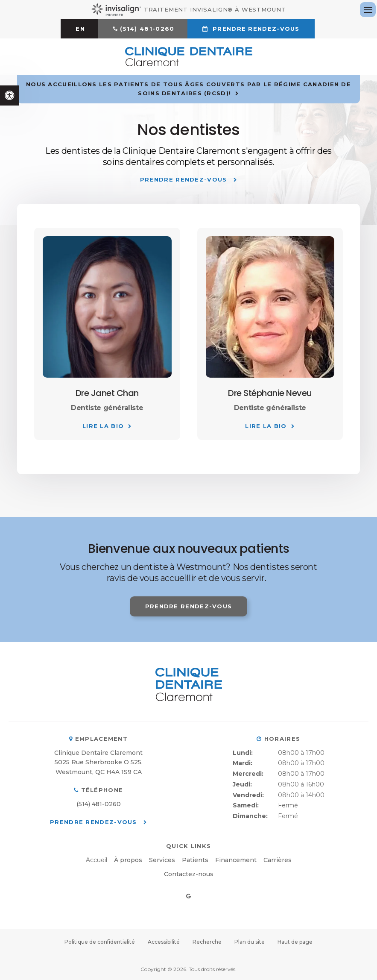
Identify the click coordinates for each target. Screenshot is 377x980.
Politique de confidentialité (100, 942)
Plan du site (250, 942)
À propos (128, 860)
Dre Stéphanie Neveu (270, 393)
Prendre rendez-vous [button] (255, 29)
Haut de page (295, 942)
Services (162, 860)
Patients (195, 860)
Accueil (96, 860)
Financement (236, 860)
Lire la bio (103, 426)
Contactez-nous (189, 874)
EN (80, 29)
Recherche (207, 942)
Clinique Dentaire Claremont (98, 753)
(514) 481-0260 (147, 29)
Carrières (278, 860)
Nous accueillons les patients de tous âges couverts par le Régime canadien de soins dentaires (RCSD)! (188, 89)
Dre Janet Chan (107, 393)
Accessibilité (164, 942)
